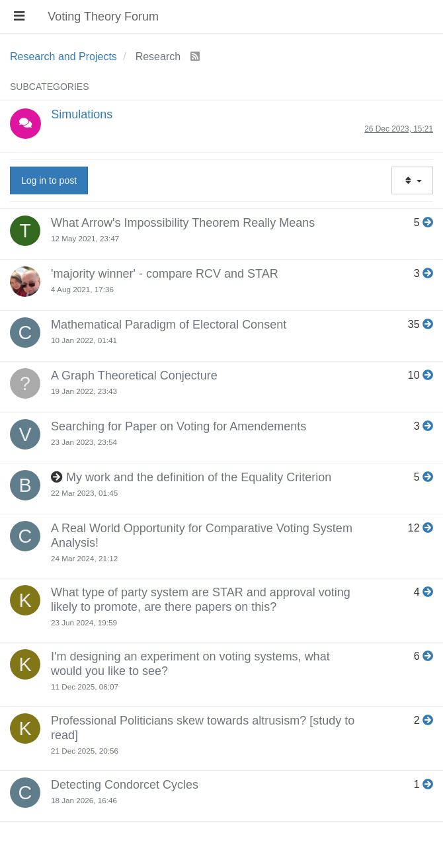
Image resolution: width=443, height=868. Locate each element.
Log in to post (49, 180)
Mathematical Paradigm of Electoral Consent (169, 325)
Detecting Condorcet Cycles (125, 785)
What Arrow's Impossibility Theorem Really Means (183, 223)
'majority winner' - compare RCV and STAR (165, 274)
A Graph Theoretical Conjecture (134, 375)
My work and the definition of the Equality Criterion (199, 477)
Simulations (82, 114)
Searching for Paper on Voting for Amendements (179, 426)
